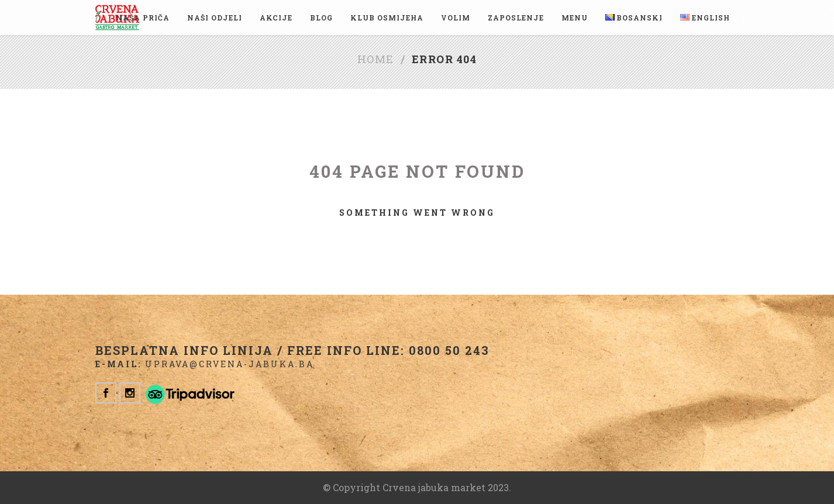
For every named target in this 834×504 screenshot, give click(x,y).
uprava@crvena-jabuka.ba (230, 364)
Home (376, 59)
